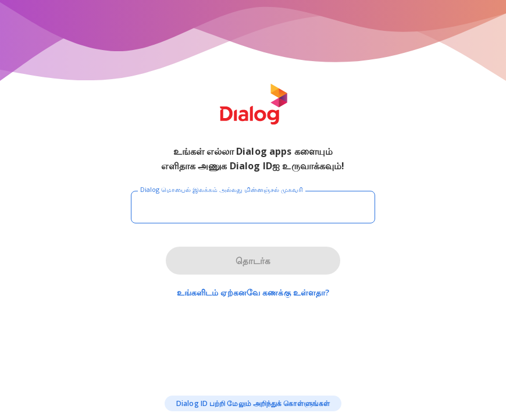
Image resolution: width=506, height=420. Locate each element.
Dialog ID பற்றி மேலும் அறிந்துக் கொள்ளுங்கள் (253, 403)
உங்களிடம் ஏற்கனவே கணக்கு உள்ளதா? (253, 292)
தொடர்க (253, 261)
